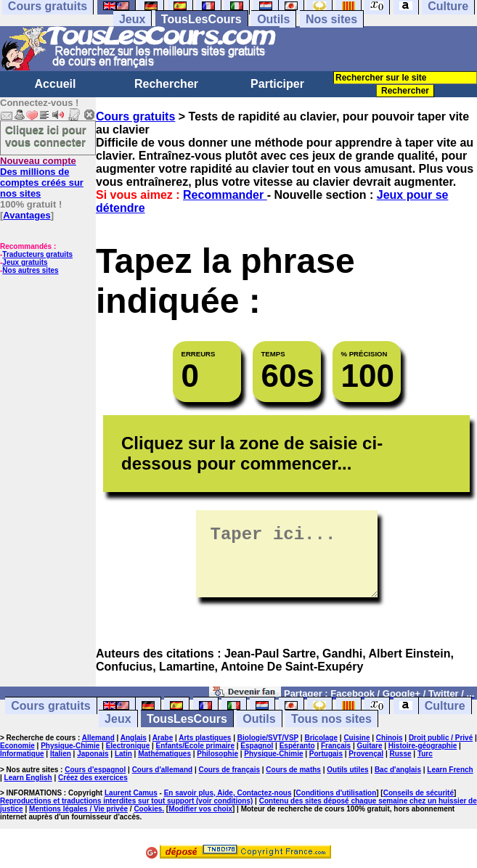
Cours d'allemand (163, 770)
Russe (401, 754)
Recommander (225, 195)
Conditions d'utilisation (337, 793)
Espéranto (297, 746)
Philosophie (217, 754)
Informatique (22, 754)
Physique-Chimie (70, 746)
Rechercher (166, 84)
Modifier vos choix (200, 809)
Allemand (98, 738)
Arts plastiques (205, 738)
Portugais (326, 754)
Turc (425, 754)
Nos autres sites (30, 270)
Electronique (128, 746)
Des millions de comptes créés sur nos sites (42, 177)
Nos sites (331, 19)
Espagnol (257, 746)
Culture (445, 706)
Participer (277, 84)
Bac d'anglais (398, 770)
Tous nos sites (331, 719)
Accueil (56, 84)
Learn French (450, 770)
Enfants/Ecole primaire (195, 746)
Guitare (369, 746)
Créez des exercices (93, 778)
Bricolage (321, 738)
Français (336, 746)
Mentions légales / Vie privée (78, 809)
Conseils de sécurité (419, 793)
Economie (17, 746)
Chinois (390, 738)
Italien (61, 754)
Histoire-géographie (423, 746)
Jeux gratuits (25, 262)
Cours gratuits (135, 116)
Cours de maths (293, 770)
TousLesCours (201, 19)
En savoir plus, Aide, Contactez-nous (228, 793)
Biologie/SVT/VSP (268, 738)
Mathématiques (164, 754)
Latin (123, 754)
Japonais (93, 754)
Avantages (26, 215)
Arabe (163, 738)
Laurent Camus (131, 793)
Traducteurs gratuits (37, 254)
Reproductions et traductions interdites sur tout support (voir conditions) (126, 801)
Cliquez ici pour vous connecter (46, 136)
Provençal (366, 754)
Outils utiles (347, 770)
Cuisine (356, 738)
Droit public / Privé (441, 738)
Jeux (132, 19)
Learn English (28, 778)
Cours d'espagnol (95, 770)
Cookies (148, 809)
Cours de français (229, 770)
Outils (273, 19)
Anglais (134, 738)
